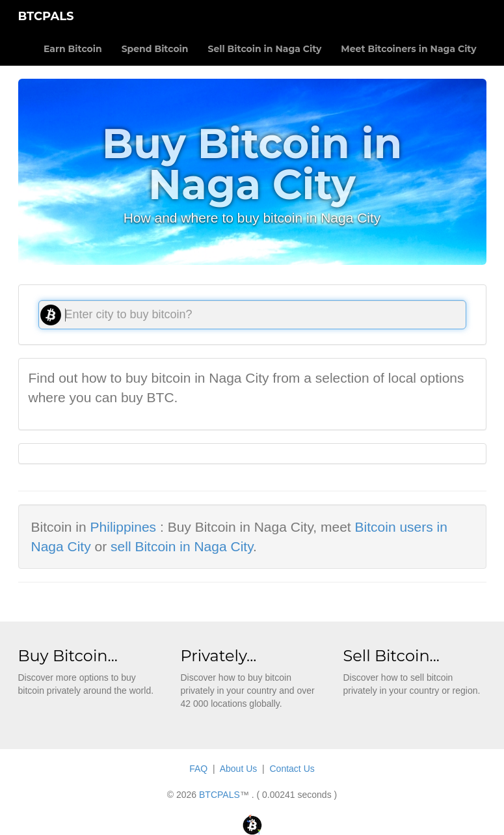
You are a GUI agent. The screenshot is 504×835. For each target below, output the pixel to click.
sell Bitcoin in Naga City (182, 546)
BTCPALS (46, 16)
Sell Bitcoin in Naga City (264, 49)
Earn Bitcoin (73, 49)
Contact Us (292, 769)
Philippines (124, 527)
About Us (239, 769)
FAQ (198, 769)
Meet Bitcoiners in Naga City (408, 49)
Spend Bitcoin (155, 49)
